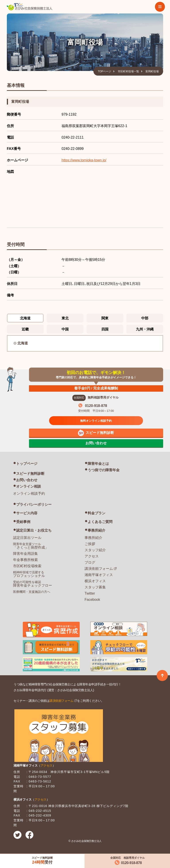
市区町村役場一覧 (128, 71)
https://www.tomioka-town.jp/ (84, 160)
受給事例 (23, 522)
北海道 (23, 343)
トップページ (27, 464)
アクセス (92, 556)
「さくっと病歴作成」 (31, 546)
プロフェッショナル (29, 574)
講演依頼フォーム (99, 569)
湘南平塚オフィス (99, 575)
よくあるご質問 (100, 522)
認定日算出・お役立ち (34, 530)
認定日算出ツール (27, 538)
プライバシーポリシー (34, 505)
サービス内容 (27, 513)
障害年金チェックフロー (33, 584)
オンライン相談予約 (29, 493)
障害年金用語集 (25, 554)
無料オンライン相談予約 (96, 421)
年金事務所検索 (25, 560)
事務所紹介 (97, 530)
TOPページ (104, 71)
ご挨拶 (90, 544)
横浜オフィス (95, 581)
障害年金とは (98, 464)
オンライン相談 (29, 486)
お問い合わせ (27, 480)
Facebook (92, 600)
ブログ (90, 562)
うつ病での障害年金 (104, 470)
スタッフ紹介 (95, 550)
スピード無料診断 (30, 474)
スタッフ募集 (95, 587)
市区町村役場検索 (27, 566)
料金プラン (97, 513)
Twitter (90, 593)
